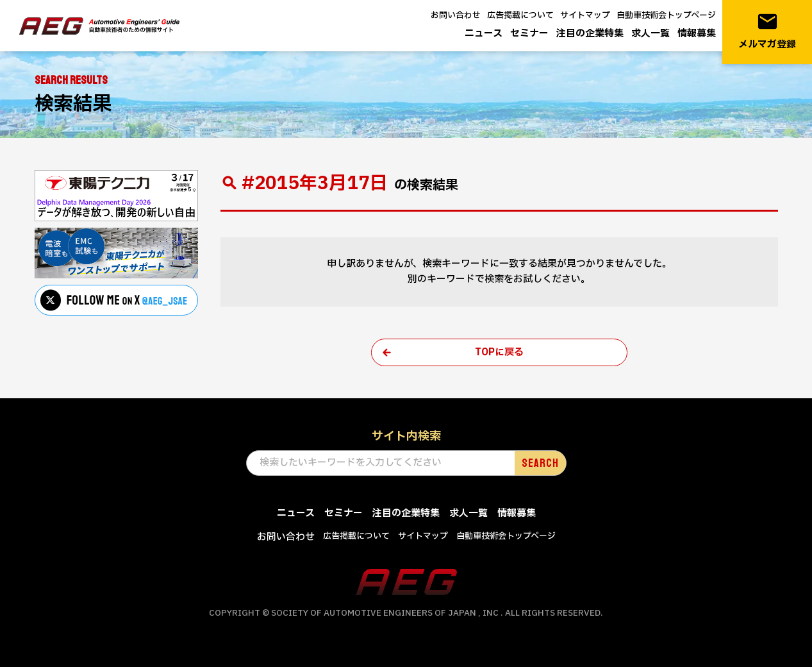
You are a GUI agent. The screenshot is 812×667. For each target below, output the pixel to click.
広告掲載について (520, 15)
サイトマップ (585, 15)
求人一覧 (650, 34)
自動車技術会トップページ (666, 15)
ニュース (484, 34)
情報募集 (697, 34)
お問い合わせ (456, 15)
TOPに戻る (499, 352)
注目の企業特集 (590, 34)
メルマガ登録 (767, 31)
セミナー (529, 34)
